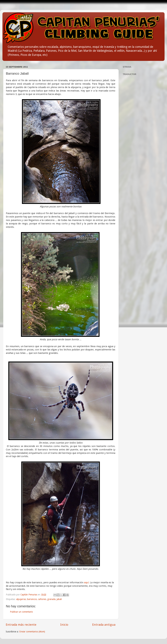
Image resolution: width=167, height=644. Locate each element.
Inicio (64, 625)
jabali (59, 599)
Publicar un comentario (21, 612)
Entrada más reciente (21, 625)
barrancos (32, 599)
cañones (42, 599)
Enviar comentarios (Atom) (32, 632)
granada (51, 599)
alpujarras (21, 599)
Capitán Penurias (29, 595)
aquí (86, 582)
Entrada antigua (104, 625)
